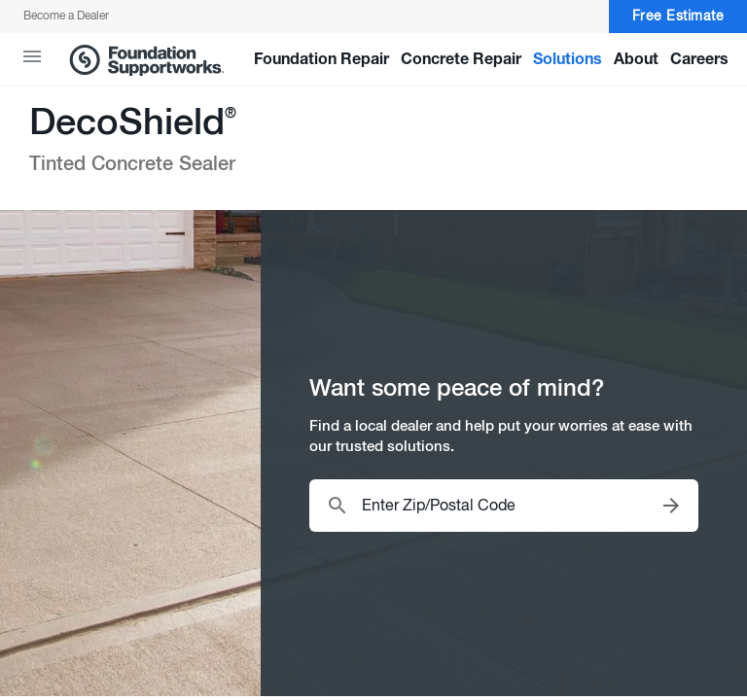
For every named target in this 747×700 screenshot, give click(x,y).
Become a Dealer (66, 17)
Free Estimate (678, 17)
